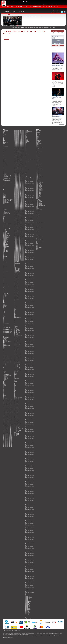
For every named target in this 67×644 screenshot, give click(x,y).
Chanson (4, 196)
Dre (3, 264)
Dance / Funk (5, 239)
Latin (4, 387)
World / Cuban (27, 598)
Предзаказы (26, 6)
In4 (3, 354)
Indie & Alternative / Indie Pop (7, 362)
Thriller (37, 219)
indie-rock (4, 364)
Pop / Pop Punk (16, 340)
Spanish (37, 216)
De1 (3, 253)
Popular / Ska (16, 367)
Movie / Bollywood (17, 271)
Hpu (3, 348)
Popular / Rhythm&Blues (18, 363)
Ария (8, 15)
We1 (26, 596)
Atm (3, 147)
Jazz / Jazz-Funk (5, 378)
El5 (3, 277)
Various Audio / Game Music (29, 593)
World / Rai (27, 607)
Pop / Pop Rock (16, 341)
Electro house (5, 278)
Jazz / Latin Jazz (5, 379)
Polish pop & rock (17, 326)
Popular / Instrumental (17, 353)
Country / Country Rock (6, 213)
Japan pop (4, 372)
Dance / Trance (5, 250)
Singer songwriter (28, 141)
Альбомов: (22, 28)
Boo (3, 167)
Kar (3, 381)
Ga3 (3, 304)
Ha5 (3, 321)
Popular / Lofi (16, 356)
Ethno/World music (6, 284)
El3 (3, 275)
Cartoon (37, 145)
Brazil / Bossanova (6, 174)
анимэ (37, 229)
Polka (15, 327)
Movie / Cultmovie (17, 277)
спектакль (38, 245)
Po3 (14, 320)
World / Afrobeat (28, 596)
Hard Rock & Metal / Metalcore (8, 331)
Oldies (15, 315)
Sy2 (26, 166)
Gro (3, 315)
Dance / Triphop (5, 251)
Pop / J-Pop (16, 333)
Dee (3, 257)
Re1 (15, 389)
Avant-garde (5, 148)
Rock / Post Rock (17, 418)
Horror (37, 162)
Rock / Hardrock (16, 410)
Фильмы (22, 12)
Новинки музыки (5, 130)
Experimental (38, 157)
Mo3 (15, 265)
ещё (24, 17)
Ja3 (3, 371)
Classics (4, 204)
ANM (4, 144)
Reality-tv (38, 207)
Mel (3, 394)
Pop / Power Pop (17, 342)
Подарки (43, 6)
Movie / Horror (16, 287)
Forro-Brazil (5, 297)
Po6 (14, 322)
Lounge (4, 390)
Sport (37, 218)
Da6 (3, 221)
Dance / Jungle (5, 243)
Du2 (3, 267)
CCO (4, 190)
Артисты (6, 12)
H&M (4, 317)
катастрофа (38, 238)
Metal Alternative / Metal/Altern (8, 400)
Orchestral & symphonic (18, 318)
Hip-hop (4, 342)
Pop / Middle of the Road (18, 335)
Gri (3, 314)
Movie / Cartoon (16, 272)
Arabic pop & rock (6, 146)
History (37, 161)
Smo (26, 146)
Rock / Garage (16, 404)
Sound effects (27, 154)
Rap (15, 388)
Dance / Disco (5, 235)
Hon (3, 346)
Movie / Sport (16, 294)
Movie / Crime (16, 276)
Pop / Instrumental (17, 332)
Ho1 (3, 343)
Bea (3, 155)
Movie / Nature (16, 289)
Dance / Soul (5, 248)
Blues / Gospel (5, 165)
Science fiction (38, 214)
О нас (64, 4)
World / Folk (27, 602)
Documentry (38, 154)
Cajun (4, 188)
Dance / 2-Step (5, 230)
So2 (26, 148)
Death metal (5, 256)
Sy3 (26, 167)
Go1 (3, 309)
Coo (3, 210)
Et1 (3, 282)
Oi (14, 314)
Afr (3, 139)
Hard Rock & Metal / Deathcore (6, 326)
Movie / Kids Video (17, 288)
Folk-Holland (5, 296)
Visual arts (38, 223)
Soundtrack (27, 155)
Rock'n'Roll (27, 130)
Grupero (4, 316)
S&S (26, 135)
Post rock (15, 374)
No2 (15, 309)
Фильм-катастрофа (39, 248)
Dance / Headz (5, 241)
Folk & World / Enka (6, 294)
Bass (4, 154)
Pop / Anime (16, 328)
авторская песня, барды (29, 618)
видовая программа (39, 233)
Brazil (4, 173)
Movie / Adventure (17, 268)
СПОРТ (37, 246)
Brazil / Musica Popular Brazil (7, 176)
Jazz (3, 374)
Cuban (4, 216)
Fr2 (3, 299)
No (14, 308)
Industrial (4, 365)
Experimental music (6, 287)
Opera (15, 317)
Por (14, 373)
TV (37, 221)
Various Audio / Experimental (30, 179)
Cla (3, 199)
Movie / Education (17, 281)
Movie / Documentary (17, 279)
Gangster (4, 306)
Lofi (3, 389)
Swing (26, 164)
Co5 (3, 206)
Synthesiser (27, 169)
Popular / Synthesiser (17, 371)
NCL (15, 301)
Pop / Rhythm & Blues (17, 343)
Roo (26, 133)
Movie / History (16, 286)
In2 (3, 353)
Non (15, 311)
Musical (37, 197)
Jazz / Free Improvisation (7, 376)
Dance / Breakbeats (6, 234)
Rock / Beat (16, 400)
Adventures (38, 134)
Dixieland (4, 260)
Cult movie (38, 150)
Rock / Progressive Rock (18, 422)
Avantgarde (5, 149)
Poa (14, 325)
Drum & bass (5, 266)
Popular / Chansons (17, 349)
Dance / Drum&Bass (6, 237)
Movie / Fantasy (16, 284)
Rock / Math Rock (17, 415)
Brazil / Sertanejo (39, 143)
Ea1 (3, 271)
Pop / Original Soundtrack (18, 339)
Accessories (38, 132)
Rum (26, 134)
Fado (4, 289)
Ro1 (15, 393)
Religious (38, 208)
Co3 (3, 204)
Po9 (14, 324)
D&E (3, 218)
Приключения (38, 243)
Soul (26, 153)
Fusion (4, 303)
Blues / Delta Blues (6, 164)
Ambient (4, 143)
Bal (3, 153)
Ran (15, 387)
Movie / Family (16, 283)
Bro (3, 186)
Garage (4, 307)
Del (3, 258)
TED (26, 174)
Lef (3, 388)
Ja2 (3, 370)
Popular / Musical (17, 358)
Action (37, 133)
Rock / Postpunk (16, 421)
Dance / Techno (5, 249)
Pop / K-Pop (16, 334)
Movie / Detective (17, 278)
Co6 (3, 207)
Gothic (4, 312)
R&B (15, 383)
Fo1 (3, 291)
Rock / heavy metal (17, 411)
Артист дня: (5, 15)
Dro (3, 265)
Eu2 (3, 285)
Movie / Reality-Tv (17, 290)
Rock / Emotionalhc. (17, 403)
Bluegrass (4, 161)
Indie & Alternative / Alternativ (7, 357)
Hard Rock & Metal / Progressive (6, 334)
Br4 (3, 171)
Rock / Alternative (17, 398)
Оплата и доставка (33, 4)
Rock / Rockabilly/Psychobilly (18, 429)
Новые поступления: (32, 28)
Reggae (15, 390)
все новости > (61, 124)
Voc (26, 595)
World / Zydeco (27, 615)
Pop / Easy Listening (17, 330)
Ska (26, 143)
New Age (15, 306)
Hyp (3, 349)
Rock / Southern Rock (17, 431)
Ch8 (3, 194)
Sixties (26, 142)
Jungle (4, 381)
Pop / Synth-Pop (16, 346)
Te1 (26, 171)
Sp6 (26, 157)
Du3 (3, 268)
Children (37, 146)
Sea (26, 138)
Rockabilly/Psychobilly (28, 131)
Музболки (48, 6)
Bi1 (3, 156)
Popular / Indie (16, 352)
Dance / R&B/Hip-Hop (6, 246)
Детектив (38, 235)
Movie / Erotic (16, 282)
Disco (4, 259)
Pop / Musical (16, 336)
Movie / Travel (16, 296)
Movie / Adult (38, 166)
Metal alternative (5, 398)
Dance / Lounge (5, 244)
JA (3, 132)
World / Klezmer (28, 603)
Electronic (4, 279)
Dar (3, 252)
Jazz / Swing (5, 380)
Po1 (14, 318)
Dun (3, 270)
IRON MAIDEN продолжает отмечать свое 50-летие (56, 117)
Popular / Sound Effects (18, 368)
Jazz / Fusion (5, 377)
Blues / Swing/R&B (6, 166)
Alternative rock (5, 142)
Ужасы (37, 247)
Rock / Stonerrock (17, 434)
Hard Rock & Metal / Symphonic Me (6, 338)
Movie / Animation (17, 269)
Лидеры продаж (10, 6)
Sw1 (26, 163)
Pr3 (14, 377)
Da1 (3, 219)
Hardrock (4, 339)
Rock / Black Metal (17, 401)
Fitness (37, 159)
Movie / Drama (16, 280)
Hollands (4, 344)
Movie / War (16, 299)
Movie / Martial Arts (39, 187)
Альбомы (14, 12)
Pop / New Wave (17, 337)
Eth (3, 283)
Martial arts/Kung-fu (39, 164)
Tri (25, 176)
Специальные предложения (35, 6)
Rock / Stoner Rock (17, 433)
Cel (3, 191)
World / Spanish (28, 612)
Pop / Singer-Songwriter (18, 344)
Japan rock (4, 373)
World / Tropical (27, 614)
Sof (26, 151)
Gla (3, 308)
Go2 (3, 310)
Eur (3, 286)
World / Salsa (27, 610)
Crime (37, 149)
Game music (5, 305)
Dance (4, 222)
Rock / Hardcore (16, 408)
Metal (4, 397)
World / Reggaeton (28, 609)
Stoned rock (27, 161)
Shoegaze (27, 140)
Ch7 (3, 193)
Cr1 (3, 215)
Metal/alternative (16, 261)
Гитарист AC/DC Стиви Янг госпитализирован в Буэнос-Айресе (57, 98)
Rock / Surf (16, 435)
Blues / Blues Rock (6, 163)
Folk (3, 293)
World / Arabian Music (28, 597)
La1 (3, 386)
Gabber (4, 305)
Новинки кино (38, 130)
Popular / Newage (17, 360)
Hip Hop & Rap (5, 340)
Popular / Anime (16, 347)
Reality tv (38, 206)
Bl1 (3, 160)
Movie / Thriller (16, 295)
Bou (3, 170)
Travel (37, 220)
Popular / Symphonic (17, 370)
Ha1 (3, 319)
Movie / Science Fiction (18, 292)
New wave (16, 307)
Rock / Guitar (16, 407)
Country (4, 211)
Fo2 (3, 292)
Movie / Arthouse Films (40, 169)
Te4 (26, 172)
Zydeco (26, 617)
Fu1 (3, 301)
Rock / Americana (17, 399)
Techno (26, 173)
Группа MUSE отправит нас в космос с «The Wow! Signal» (57, 81)
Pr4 (14, 378)
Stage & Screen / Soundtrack (30, 159)
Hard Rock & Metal (6, 323)
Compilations (5, 209)
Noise (15, 310)
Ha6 (3, 322)
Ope (15, 316)
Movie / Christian (17, 274)
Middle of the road (17, 263)
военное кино (38, 234)
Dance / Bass (5, 233)
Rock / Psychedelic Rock (18, 424)
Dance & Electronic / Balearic (7, 223)
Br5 (3, 172)
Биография (38, 230)
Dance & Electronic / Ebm (7, 229)
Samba (26, 137)
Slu (26, 145)
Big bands (4, 158)
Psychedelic (16, 381)
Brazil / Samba (5, 184)
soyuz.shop (27, 632)
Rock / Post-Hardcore (17, 419)
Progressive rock (17, 379)
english (29, 2)
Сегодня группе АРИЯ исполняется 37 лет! (10, 25)
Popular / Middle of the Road (18, 357)
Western (37, 225)
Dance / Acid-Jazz (6, 231)
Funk (4, 302)
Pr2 (14, 376)
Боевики (37, 231)
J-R (3, 368)
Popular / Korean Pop (17, 355)
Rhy (14, 392)
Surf (26, 162)
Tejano (26, 175)
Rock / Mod (16, 416)
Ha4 (3, 320)
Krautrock (4, 385)
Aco (3, 135)
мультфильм (38, 241)
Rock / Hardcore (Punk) (18, 409)
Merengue (4, 395)
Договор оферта (40, 4)
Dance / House (5, 242)
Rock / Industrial (16, 412)
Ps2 (14, 380)
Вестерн (37, 232)
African (4, 140)
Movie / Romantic (17, 291)
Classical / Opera (5, 202)
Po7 (14, 323)
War (37, 224)
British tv (37, 144)
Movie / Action (16, 267)
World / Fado (27, 600)
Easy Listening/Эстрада (7, 272)
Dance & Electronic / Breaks (7, 224)
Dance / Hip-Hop (5, 242)
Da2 (3, 220)
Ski (25, 144)
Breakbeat (4, 185)
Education (38, 156)
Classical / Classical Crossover (8, 200)
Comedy (37, 148)
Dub (3, 269)
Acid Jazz (4, 134)
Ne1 (15, 302)
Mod (15, 266)
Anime (37, 138)
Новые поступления (19, 6)
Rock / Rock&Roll (17, 428)
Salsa (26, 136)
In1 (3, 352)
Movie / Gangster (17, 285)
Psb (14, 381)
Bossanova (5, 169)
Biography (4, 159)
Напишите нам (60, 4)
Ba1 (3, 151)
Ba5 (3, 152)
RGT (15, 391)
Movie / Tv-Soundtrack (17, 297)
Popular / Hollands (17, 351)
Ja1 (3, 369)
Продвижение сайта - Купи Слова (8, 639)
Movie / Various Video (17, 298)
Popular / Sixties (16, 366)
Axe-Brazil (4, 150)
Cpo (3, 214)
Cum (4, 217)
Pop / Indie (16, 331)
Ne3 (15, 303)
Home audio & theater (6, 345)
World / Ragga (27, 606)
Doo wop (4, 261)
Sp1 (26, 156)
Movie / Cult (38, 174)
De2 (3, 254)
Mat (3, 393)
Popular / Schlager (17, 364)
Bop (3, 168)
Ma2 (3, 392)
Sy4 (26, 168)
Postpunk (15, 375)
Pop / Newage (16, 338)
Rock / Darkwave (17, 402)
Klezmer (4, 383)
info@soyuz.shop (55, 11)
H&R (4, 318)
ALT (37, 135)
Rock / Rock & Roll (17, 427)
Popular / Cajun (16, 348)
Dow (3, 263)
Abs (3, 133)
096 (37, 131)
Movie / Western (16, 300)
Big (3, 157)
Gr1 (3, 313)
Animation (38, 137)
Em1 (3, 280)
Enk (3, 281)
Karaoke (4, 382)
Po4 (14, 321)
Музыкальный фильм (40, 240)
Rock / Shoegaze (17, 430)
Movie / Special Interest (18, 293)
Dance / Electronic (6, 238)
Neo (15, 305)
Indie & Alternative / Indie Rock (8, 363)
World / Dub (27, 599)
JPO (37, 163)
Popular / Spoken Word (18, 369)
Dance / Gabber (5, 240)
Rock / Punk (16, 426)
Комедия (38, 239)
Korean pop (5, 384)
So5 (26, 149)
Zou (26, 616)
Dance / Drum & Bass (6, 236)
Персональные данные (48, 4)
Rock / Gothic (16, 405)
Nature (37, 198)
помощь (62, 33)
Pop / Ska (15, 345)
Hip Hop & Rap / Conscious (7, 341)
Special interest (39, 217)
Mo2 (15, 264)
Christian (4, 197)
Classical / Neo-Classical (7, 201)
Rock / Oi (15, 417)
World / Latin (27, 604)
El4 (3, 276)
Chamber (4, 195)
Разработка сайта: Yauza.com (8, 638)
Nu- (14, 313)
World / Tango (27, 613)
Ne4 (15, 304)
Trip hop (26, 177)
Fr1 (3, 298)
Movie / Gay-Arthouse (40, 183)
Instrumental (5, 366)
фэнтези (37, 249)
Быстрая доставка (55, 6)
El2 (3, 274)
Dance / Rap (5, 247)
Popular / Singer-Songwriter (18, 365)
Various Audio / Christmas (29, 178)
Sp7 (26, 158)
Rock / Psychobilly (17, 425)
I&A (3, 350)
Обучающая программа (40, 242)
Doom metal (5, 262)
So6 (26, 150)
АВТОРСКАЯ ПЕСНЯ (40, 228)
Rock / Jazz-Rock (17, 413)
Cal (3, 189)
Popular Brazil (16, 372)
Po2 (14, 319)
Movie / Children (16, 273)
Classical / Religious (6, 203)
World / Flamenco (28, 601)
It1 (3, 367)
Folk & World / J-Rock (6, 295)
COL (3, 208)
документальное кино (40, 237)
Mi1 (14, 262)
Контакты (55, 4)
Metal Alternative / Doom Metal (8, 399)
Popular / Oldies (16, 361)
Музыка (4, 129)
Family (37, 158)
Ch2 (3, 192)
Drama (37, 155)
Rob (15, 395)
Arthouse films (38, 140)
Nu (14, 312)
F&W (4, 288)
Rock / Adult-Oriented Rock (18, 397)
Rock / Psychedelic (17, 423)
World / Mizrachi (28, 605)
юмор (37, 250)
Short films (38, 215)
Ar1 (3, 145)
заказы (59, 33)
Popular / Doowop (17, 350)
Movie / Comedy (16, 275)
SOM (26, 152)
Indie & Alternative (6, 356)
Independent (5, 355)
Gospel (4, 311)
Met (3, 396)
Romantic (26, 132)
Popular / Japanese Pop (18, 354)
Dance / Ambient (5, 232)
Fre (3, 300)
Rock (15, 396)
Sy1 (26, 165)
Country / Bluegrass (6, 212)
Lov (3, 391)
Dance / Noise (5, 245)
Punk (15, 382)
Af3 (3, 138)
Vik (25, 594)
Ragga (15, 385)
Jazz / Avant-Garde (6, 375)
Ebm (3, 273)
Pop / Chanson (16, 329)
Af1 (3, 136)
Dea (3, 255)
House (4, 347)
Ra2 (15, 384)
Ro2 (15, 394)
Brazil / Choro (5, 175)
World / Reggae (27, 608)
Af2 (3, 137)
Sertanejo (27, 139)
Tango (26, 170)
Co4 (3, 205)
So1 (26, 147)
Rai (14, 386)
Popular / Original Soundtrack (19, 362)
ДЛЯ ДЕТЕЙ (38, 236)
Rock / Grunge (16, 406)
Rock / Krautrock (16, 414)
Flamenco (4, 290)
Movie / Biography (17, 270)
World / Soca (27, 611)
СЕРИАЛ (38, 244)
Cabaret (4, 187)
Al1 (3, 141)
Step (26, 160)
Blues (4, 162)
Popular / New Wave (17, 359)
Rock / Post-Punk (17, 420)
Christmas (4, 198)
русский (21, 2)
